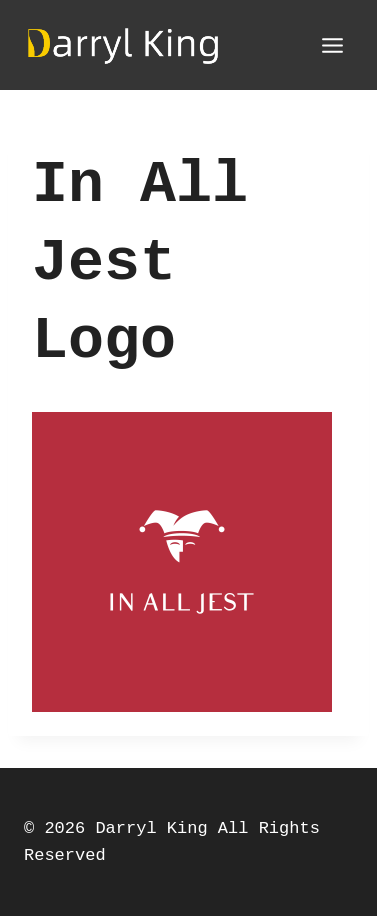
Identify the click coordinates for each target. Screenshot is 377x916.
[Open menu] (332, 45)
